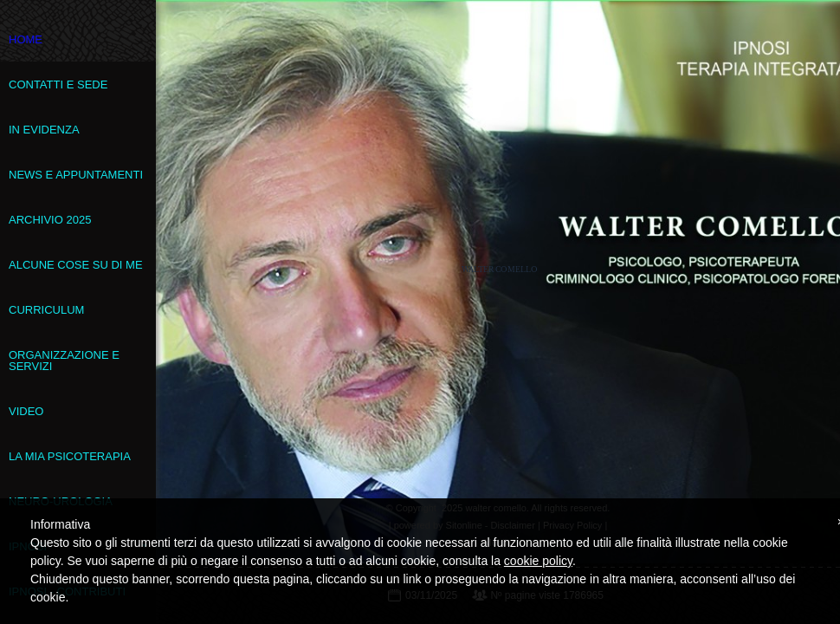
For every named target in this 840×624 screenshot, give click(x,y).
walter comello (500, 269)
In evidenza (44, 130)
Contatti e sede (58, 84)
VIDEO (26, 411)
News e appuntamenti (76, 175)
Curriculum (46, 310)
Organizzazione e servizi (64, 361)
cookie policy (538, 561)
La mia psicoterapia (70, 456)
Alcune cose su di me (76, 265)
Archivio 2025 (50, 220)
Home (26, 39)
